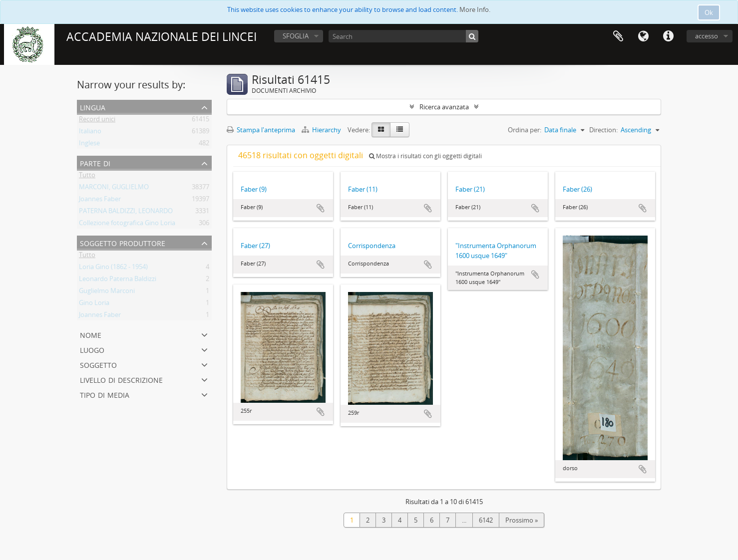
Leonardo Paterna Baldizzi (118, 280)
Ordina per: (525, 130)
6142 (486, 520)
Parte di (95, 162)
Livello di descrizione (121, 379)
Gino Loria (94, 304)
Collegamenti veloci (668, 36)
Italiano (90, 133)
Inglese (89, 145)
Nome (91, 334)
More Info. (475, 9)
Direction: (603, 130)
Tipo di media (105, 394)
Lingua (643, 36)
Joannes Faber (100, 201)
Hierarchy (322, 130)
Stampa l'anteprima (261, 130)
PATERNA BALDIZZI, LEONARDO (126, 213)
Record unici (97, 121)
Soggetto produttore (123, 242)
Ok (709, 12)
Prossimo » (522, 520)
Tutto (87, 177)
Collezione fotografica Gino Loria (127, 225)
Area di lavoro (618, 36)
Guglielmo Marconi (107, 292)
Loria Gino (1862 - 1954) (113, 269)
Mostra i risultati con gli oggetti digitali (425, 156)
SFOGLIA (296, 36)
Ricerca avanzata (444, 107)
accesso (707, 36)
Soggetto (98, 364)
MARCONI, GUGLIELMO (114, 189)
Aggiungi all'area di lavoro (321, 208)
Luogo (92, 349)
